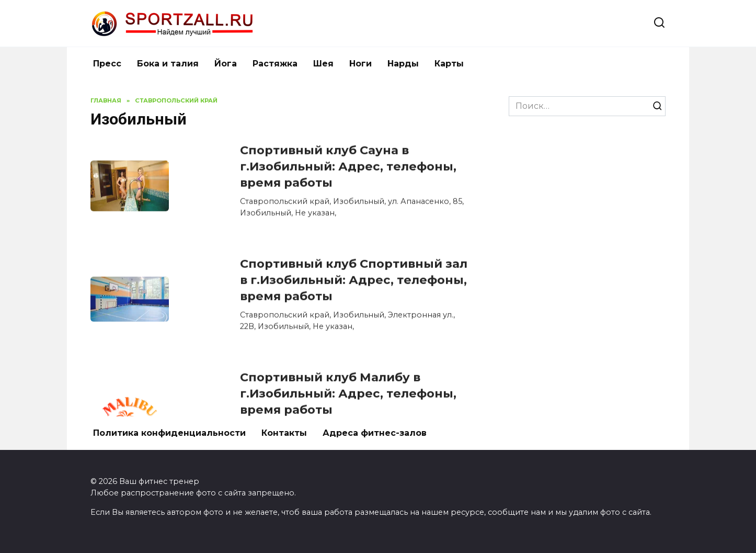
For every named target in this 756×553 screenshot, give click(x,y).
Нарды (403, 64)
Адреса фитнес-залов (375, 433)
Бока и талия (168, 64)
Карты (449, 64)
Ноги (360, 64)
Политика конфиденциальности (169, 433)
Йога (226, 64)
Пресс (107, 64)
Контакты (284, 433)
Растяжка (275, 64)
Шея (323, 64)
